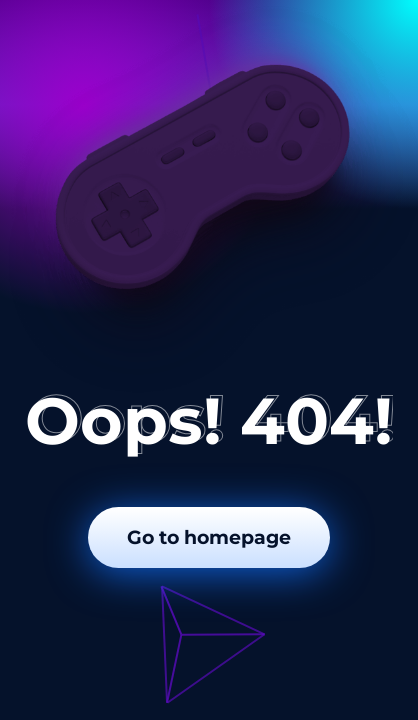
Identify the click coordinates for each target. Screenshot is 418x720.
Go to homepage (209, 537)
